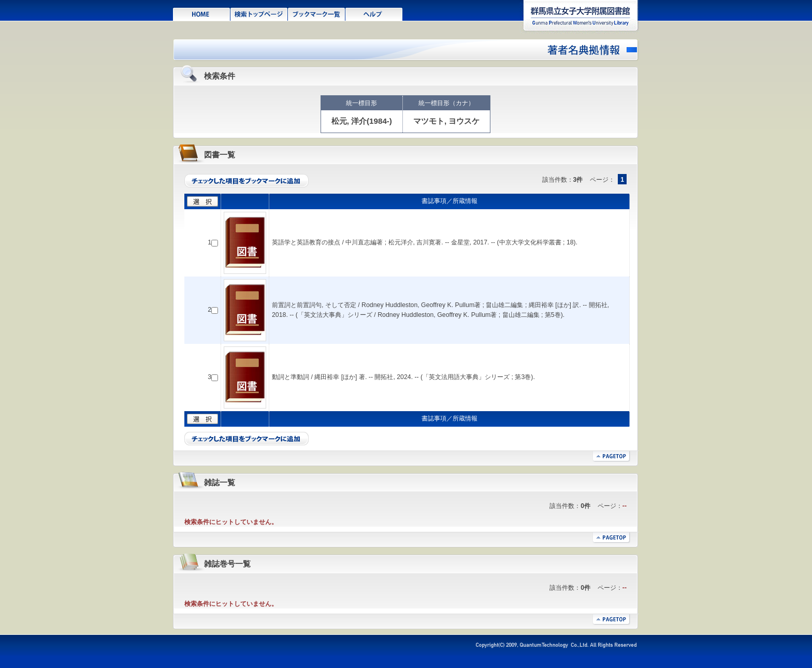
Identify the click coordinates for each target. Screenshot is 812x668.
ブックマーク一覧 (317, 13)
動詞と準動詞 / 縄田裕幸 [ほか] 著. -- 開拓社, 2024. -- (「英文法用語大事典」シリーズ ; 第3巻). (403, 377)
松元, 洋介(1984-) (362, 121)
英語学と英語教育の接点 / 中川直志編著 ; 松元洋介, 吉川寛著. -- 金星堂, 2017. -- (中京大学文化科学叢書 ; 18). (425, 242)
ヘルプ (374, 13)
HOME (202, 13)
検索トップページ (259, 13)
